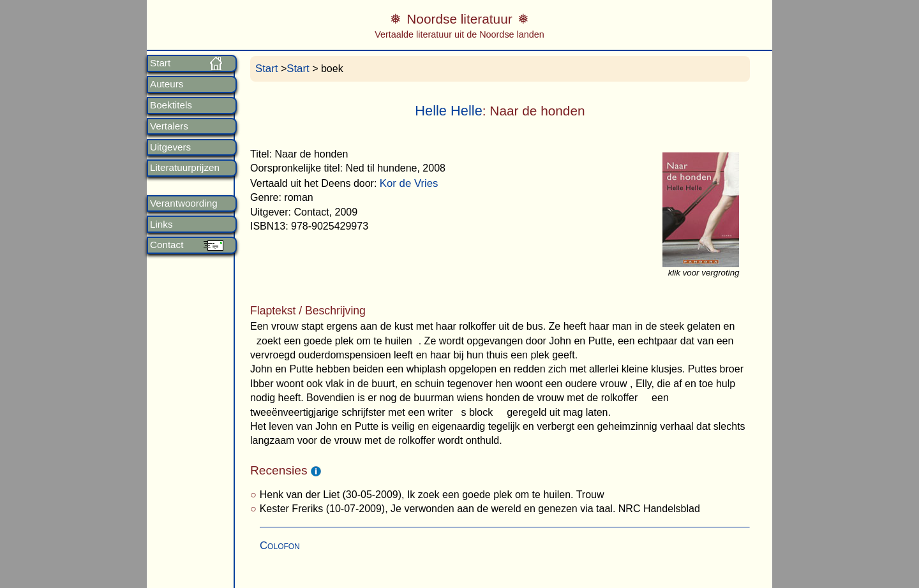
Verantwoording (184, 203)
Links (161, 224)
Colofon (280, 546)
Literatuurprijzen (185, 168)
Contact (167, 245)
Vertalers (169, 126)
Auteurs (167, 84)
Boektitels (171, 105)
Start (160, 63)
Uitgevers (170, 147)
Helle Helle (449, 111)
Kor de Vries (409, 183)
